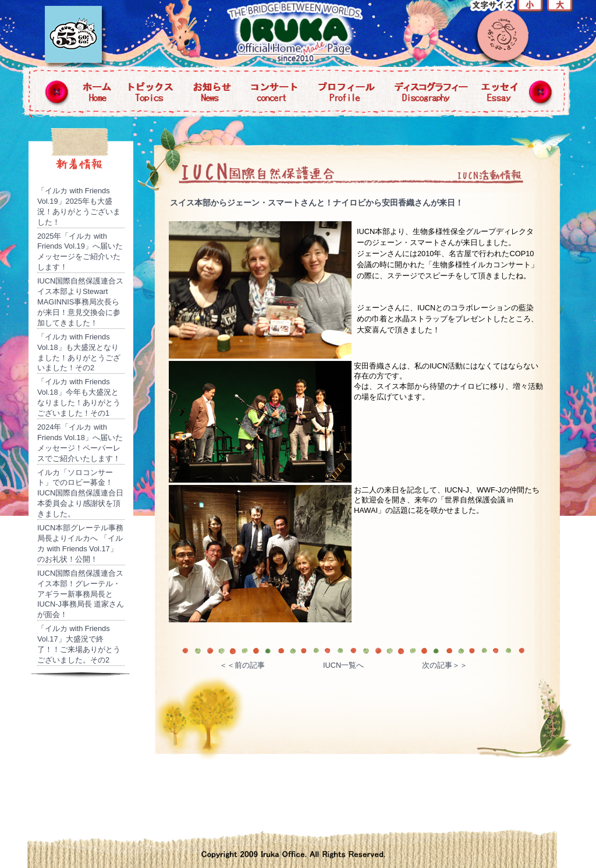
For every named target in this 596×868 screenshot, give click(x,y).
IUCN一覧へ (343, 665)
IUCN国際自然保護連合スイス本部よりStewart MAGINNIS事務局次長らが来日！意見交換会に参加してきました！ (80, 302)
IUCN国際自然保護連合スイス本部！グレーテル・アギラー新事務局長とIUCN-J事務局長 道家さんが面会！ (81, 594)
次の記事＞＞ (445, 665)
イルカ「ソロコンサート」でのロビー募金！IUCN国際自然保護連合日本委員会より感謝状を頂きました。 (80, 493)
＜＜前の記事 (242, 665)
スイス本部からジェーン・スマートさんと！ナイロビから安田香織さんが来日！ (317, 203)
